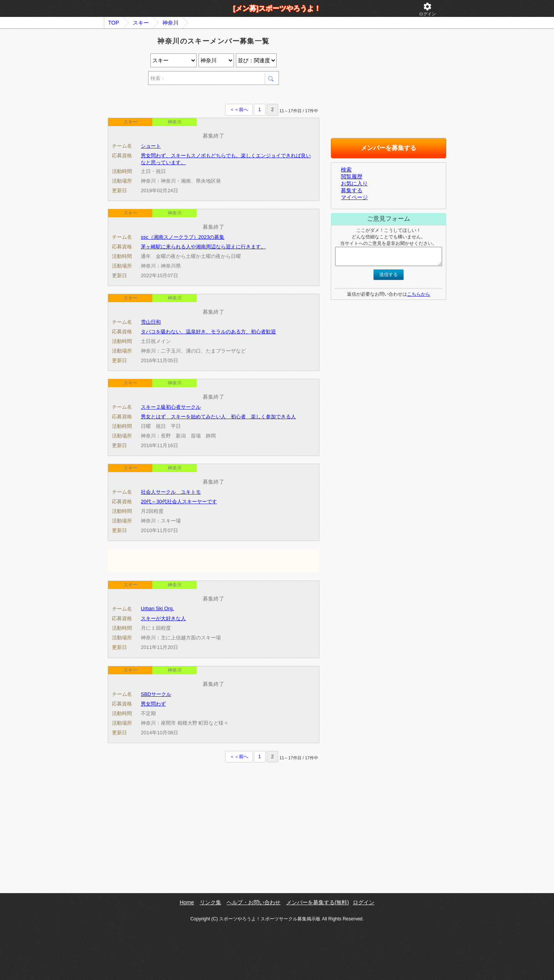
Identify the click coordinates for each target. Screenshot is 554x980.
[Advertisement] (198, 96)
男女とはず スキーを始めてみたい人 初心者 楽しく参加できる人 (218, 417)
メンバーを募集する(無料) (318, 902)
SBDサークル (156, 694)
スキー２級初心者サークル (171, 407)
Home (187, 902)
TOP (114, 23)
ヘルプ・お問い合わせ (254, 902)
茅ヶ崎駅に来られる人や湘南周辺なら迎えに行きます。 (203, 247)
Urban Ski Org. (157, 608)
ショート (151, 146)
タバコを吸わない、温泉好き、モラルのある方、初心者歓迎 (208, 332)
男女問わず (153, 704)
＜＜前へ (239, 110)
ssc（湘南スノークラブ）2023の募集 (183, 237)
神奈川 (170, 23)
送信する (389, 275)
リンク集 (210, 902)
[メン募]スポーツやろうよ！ (277, 8)
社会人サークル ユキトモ (171, 492)
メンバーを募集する (389, 148)
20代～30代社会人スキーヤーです (179, 502)
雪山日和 (151, 322)
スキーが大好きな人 (163, 618)
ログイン (427, 9)
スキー (141, 23)
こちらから (419, 294)
